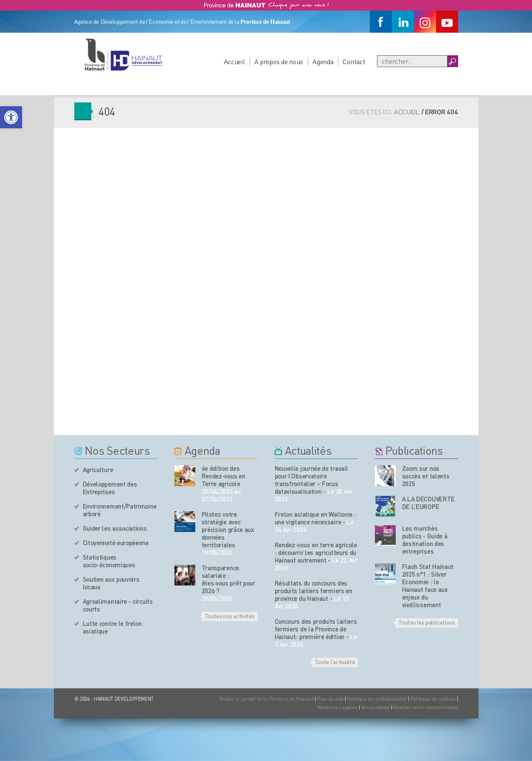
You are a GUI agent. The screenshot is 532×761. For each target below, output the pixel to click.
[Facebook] (381, 22)
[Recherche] (412, 61)
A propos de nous (279, 61)
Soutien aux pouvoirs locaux (111, 583)
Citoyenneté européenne (116, 543)
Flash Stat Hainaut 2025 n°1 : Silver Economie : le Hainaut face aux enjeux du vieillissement (428, 586)
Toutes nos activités (230, 616)
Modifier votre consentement (425, 707)
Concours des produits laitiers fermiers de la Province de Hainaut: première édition (316, 629)
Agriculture (98, 470)
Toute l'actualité (335, 662)
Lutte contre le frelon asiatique (112, 627)
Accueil (234, 61)
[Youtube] (447, 22)
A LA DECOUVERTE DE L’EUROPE (429, 503)
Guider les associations (115, 528)
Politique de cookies (433, 699)
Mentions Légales (338, 707)
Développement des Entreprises (110, 488)
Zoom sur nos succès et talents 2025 (426, 476)
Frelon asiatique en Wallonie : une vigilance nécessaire (315, 518)
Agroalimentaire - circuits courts (118, 605)
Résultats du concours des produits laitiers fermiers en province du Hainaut (314, 591)
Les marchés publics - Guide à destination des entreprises (425, 540)
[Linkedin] (403, 22)
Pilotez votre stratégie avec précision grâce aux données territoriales (228, 529)
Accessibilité (376, 707)
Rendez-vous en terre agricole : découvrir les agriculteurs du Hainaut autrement (316, 552)
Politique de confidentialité (377, 699)
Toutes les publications (426, 622)
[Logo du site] (123, 54)
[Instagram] (425, 22)
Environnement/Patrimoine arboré (120, 510)
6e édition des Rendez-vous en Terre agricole (224, 476)
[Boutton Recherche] (452, 61)
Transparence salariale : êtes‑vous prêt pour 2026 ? (228, 579)
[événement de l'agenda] (185, 476)
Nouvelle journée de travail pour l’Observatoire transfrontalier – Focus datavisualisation (311, 480)
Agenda (323, 61)
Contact (354, 61)
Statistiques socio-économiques (109, 561)
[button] (11, 117)
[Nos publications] (385, 476)
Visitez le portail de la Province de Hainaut (266, 699)
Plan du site (330, 699)
